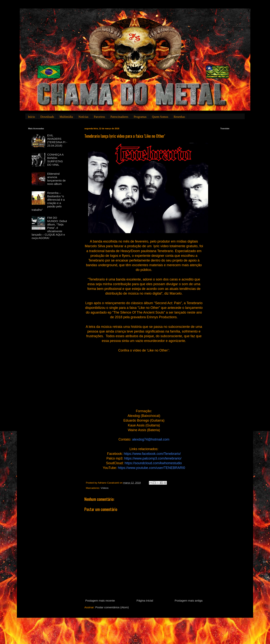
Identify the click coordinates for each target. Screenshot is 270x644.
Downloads (47, 117)
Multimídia (66, 117)
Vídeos (105, 488)
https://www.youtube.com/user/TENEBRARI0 (151, 468)
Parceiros (100, 117)
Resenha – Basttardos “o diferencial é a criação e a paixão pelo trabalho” (48, 201)
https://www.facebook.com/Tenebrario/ (152, 454)
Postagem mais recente (100, 601)
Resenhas (179, 117)
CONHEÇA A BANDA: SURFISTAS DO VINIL (55, 160)
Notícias (83, 117)
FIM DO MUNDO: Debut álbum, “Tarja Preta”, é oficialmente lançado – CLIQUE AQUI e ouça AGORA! (49, 228)
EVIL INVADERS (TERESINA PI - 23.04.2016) (57, 140)
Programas (140, 117)
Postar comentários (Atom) (112, 607)
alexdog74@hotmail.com (151, 439)
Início (31, 117)
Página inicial (145, 601)
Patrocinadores (119, 117)
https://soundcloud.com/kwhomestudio (153, 463)
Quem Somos (160, 117)
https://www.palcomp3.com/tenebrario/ (153, 458)
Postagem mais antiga (189, 601)
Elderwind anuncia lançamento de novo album (56, 179)
